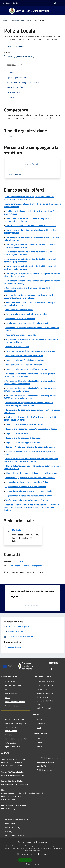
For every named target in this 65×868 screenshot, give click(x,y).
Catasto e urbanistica (45, 701)
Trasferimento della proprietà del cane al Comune (27, 500)
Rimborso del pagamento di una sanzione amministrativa (30, 478)
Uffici (29, 21)
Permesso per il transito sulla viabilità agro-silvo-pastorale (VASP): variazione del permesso (30, 397)
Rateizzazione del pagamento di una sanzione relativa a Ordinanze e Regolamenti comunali (29, 404)
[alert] (32, 853)
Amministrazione (17, 21)
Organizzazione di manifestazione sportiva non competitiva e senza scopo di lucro (31, 341)
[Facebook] (51, 669)
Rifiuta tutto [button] (40, 860)
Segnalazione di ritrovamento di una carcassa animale (29, 491)
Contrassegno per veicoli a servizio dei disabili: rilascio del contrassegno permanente (30, 246)
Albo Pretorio (10, 823)
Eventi (39, 742)
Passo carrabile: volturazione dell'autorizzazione (26, 369)
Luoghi (39, 738)
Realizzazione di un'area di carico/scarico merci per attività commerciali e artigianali (30, 418)
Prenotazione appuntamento (48, 758)
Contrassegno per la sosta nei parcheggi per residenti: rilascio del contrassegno (31, 231)
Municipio (17, 530)
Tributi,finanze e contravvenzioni (11, 729)
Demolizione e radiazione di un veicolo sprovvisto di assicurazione (27, 289)
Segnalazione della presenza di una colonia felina (27, 482)
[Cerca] (60, 11)
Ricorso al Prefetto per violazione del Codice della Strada (30, 447)
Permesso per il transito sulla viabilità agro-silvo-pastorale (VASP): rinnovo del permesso (30, 382)
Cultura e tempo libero (45, 685)
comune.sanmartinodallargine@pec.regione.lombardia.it (23, 793)
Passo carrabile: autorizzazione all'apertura (24, 356)
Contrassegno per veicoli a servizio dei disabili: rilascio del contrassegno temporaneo (30, 253)
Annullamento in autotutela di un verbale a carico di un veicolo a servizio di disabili (32, 205)
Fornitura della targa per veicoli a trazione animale (27, 314)
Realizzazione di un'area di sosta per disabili (24, 424)
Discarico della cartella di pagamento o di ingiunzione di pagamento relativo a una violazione (29, 296)
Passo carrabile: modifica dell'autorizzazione (25, 360)
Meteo (39, 746)
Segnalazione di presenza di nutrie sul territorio (26, 487)
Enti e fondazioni (12, 694)
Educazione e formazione (15, 719)
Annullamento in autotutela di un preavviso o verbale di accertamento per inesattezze (29, 198)
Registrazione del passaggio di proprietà (23, 442)
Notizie (40, 720)
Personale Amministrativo (15, 702)
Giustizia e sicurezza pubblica (16, 723)
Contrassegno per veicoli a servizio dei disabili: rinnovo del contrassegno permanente (30, 260)
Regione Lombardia (11, 3)
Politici (8, 698)
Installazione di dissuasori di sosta (20, 319)
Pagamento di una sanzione (17, 347)
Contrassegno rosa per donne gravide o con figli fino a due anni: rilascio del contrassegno (32, 275)
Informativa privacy (13, 827)
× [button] (63, 840)
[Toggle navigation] (5, 11)
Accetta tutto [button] (25, 860)
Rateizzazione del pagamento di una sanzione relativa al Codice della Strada (32, 411)
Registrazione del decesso (17, 433)
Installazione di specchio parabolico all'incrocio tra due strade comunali (31, 329)
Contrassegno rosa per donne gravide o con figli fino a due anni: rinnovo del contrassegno (32, 282)
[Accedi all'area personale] (55, 3)
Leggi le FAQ (42, 766)
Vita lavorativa (42, 689)
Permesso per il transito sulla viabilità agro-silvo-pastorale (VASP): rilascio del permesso (30, 375)
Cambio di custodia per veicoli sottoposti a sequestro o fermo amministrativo (31, 212)
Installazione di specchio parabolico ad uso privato (27, 323)
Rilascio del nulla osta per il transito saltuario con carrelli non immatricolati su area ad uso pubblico (31, 460)
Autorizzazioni (11, 743)
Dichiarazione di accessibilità (16, 836)
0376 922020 (17, 561)
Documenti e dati (12, 706)
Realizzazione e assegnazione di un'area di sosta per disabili (31, 429)
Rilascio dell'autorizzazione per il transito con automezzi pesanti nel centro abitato (32, 467)
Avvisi (39, 728)
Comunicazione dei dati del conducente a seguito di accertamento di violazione (27, 220)
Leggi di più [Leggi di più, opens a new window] (37, 850)
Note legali (9, 832)
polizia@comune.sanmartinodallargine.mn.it (26, 566)
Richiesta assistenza (45, 770)
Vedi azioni (21, 47)
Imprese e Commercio (45, 694)
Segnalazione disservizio (46, 762)
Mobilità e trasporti (44, 708)
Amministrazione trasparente (16, 819)
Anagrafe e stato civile (45, 681)
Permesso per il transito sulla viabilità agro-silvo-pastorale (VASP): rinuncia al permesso (30, 390)
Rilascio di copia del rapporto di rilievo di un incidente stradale (32, 473)
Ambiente (9, 735)
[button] (28, 854)
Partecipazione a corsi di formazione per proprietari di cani (31, 351)
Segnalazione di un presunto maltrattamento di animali (29, 496)
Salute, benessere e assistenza (17, 739)
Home (5, 21)
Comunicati (41, 724)
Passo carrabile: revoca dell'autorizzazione (24, 365)
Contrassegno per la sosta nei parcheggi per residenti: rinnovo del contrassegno (31, 239)
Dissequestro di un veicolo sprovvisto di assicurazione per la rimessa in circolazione (31, 304)
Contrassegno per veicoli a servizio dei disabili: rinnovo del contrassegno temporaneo (30, 268)
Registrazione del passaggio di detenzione (23, 438)
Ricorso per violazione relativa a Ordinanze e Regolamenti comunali (30, 453)
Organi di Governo (12, 681)
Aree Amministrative (13, 685)
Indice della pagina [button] (14, 65)
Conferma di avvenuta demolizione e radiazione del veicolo (31, 226)
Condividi (9, 47)
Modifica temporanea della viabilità (21, 335)
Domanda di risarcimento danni (19, 310)
